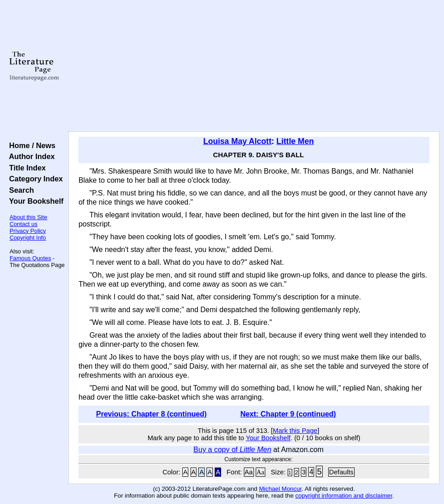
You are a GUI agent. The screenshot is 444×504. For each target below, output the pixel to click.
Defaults (341, 472)
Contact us (23, 224)
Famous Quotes (30, 258)
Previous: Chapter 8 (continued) (152, 414)
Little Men (295, 141)
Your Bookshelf (34, 201)
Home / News (30, 145)
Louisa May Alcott (237, 141)
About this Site (28, 217)
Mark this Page (295, 431)
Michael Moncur (280, 489)
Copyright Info (28, 238)
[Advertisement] (254, 66)
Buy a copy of (232, 450)
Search (19, 190)
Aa (249, 472)
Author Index (30, 156)
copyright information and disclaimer (344, 496)
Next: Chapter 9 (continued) (288, 414)
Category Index (34, 179)
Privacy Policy (28, 231)
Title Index (25, 168)
